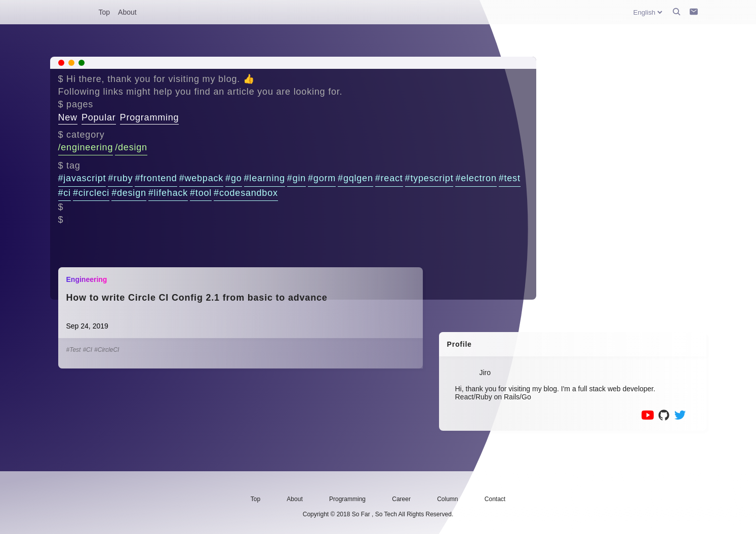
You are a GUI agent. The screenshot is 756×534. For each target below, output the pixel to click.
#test (510, 178)
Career (401, 499)
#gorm (322, 178)
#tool (201, 193)
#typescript (429, 178)
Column (447, 499)
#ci (65, 193)
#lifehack (168, 193)
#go (233, 178)
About (127, 12)
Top (105, 12)
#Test (74, 350)
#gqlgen (355, 178)
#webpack (201, 178)
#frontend (156, 178)
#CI (87, 350)
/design (131, 147)
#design (129, 193)
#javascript (82, 178)
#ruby (120, 178)
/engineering (86, 147)
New (68, 117)
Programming (150, 117)
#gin (296, 178)
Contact (495, 499)
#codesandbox (246, 193)
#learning (265, 178)
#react (389, 178)
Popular (99, 117)
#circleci (91, 193)
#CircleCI (107, 350)
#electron (476, 178)
